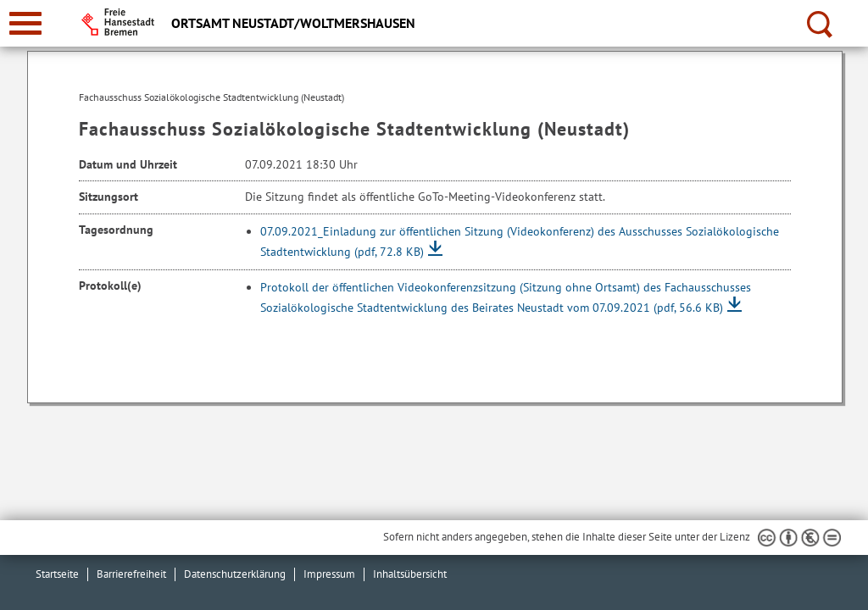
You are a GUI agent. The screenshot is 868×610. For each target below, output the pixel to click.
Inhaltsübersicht (410, 574)
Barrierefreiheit (131, 574)
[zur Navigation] (25, 23)
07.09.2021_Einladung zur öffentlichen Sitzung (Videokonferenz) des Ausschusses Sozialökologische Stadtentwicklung (520, 241)
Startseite (57, 574)
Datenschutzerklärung (235, 574)
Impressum (329, 574)
